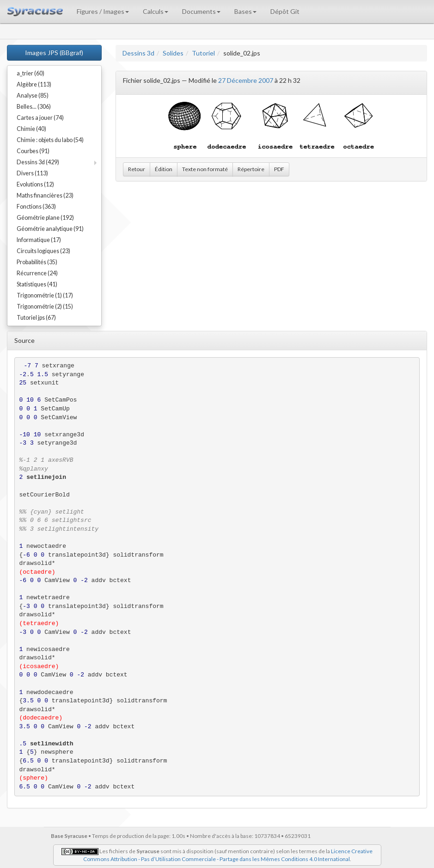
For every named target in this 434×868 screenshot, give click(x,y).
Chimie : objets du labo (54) (50, 140)
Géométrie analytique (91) (50, 229)
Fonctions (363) (36, 207)
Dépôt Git (285, 11)
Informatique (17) (39, 240)
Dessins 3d (138, 53)
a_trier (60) (31, 73)
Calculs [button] (156, 11)
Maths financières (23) (45, 195)
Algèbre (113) (34, 84)
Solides (173, 53)
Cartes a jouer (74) (40, 118)
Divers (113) (32, 173)
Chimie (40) (31, 129)
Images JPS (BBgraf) (54, 53)
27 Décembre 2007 (246, 80)
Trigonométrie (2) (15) (45, 307)
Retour (137, 169)
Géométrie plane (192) (45, 218)
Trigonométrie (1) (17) (45, 295)
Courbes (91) (33, 151)
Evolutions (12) (35, 184)
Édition (164, 169)
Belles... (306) (34, 107)
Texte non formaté (205, 169)
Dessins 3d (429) (38, 162)
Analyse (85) (33, 96)
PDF (279, 169)
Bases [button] (245, 11)
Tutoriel (203, 53)
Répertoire (251, 169)
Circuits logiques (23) (43, 251)
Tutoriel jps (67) (36, 318)
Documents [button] (201, 11)
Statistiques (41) (37, 284)
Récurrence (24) (37, 273)
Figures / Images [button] (103, 11)
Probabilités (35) (37, 262)
